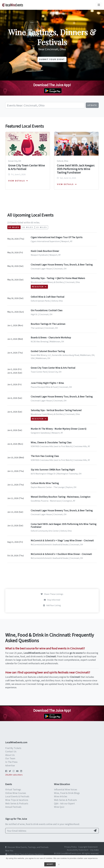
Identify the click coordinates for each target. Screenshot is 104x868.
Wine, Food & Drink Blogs (67, 793)
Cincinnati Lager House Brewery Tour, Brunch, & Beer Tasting (62, 264)
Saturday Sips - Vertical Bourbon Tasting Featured (56, 410)
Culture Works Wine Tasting (45, 483)
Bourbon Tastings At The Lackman (48, 324)
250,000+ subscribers (14, 775)
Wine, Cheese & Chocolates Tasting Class (51, 442)
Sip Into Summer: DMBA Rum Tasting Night (53, 470)
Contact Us (11, 751)
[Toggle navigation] (99, 5)
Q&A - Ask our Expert (64, 803)
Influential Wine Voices (66, 789)
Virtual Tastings (13, 789)
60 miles (14, 227)
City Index (94, 850)
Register (39, 287)
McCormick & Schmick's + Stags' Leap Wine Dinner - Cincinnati (62, 540)
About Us (10, 755)
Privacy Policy (70, 847)
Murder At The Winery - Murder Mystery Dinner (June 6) (59, 429)
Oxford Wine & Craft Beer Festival (48, 297)
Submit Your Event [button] (52, 59)
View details (18, 181)
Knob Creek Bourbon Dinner (45, 251)
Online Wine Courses (16, 793)
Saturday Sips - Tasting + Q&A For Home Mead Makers (58, 278)
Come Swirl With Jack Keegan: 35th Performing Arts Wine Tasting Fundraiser (76, 169)
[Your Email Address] (49, 831)
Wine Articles (61, 796)
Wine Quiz (59, 807)
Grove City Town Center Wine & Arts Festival (26, 167)
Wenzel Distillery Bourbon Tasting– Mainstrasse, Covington (61, 497)
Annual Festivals (13, 807)
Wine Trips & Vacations (17, 800)
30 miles (28, 227)
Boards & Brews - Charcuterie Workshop (51, 337)
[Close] (59, 864)
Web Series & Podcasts (17, 803)
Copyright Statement (88, 847)
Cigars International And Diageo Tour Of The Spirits (57, 237)
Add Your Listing (52, 605)
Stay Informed (52, 600)
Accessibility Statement (78, 850)
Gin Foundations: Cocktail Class (47, 310)
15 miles (42, 227)
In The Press (11, 762)
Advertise (10, 765)
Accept (50, 864)
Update (92, 105)
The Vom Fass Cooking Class (45, 456)
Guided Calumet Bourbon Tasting (48, 351)
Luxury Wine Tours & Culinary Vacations (25, 854)
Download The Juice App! (52, 85)
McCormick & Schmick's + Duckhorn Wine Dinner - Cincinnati (61, 554)
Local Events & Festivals (17, 796)
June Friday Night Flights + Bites (47, 383)
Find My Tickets (13, 748)
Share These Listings (52, 594)
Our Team (10, 758)
